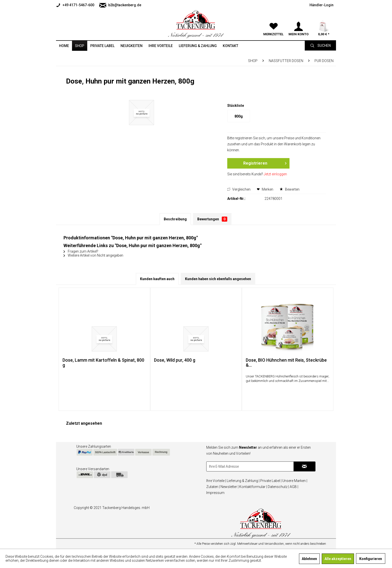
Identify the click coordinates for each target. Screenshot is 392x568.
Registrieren (265, 162)
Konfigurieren (371, 559)
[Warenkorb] (323, 20)
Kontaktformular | (253, 487)
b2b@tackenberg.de (120, 5)
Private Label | (271, 481)
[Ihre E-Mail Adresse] (250, 466)
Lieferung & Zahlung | (243, 481)
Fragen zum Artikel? (81, 251)
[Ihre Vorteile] (161, 46)
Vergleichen (239, 189)
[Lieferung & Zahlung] (198, 46)
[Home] (64, 46)
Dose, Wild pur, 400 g (175, 360)
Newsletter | (229, 487)
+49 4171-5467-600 (75, 5)
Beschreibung (175, 219)
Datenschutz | (278, 487)
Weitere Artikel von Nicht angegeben (93, 255)
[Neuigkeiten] (131, 46)
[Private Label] (102, 46)
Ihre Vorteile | (216, 481)
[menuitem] (76, 5)
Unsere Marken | (295, 481)
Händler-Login (321, 5)
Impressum (215, 493)
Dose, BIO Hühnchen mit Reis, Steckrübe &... (286, 363)
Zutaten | (213, 487)
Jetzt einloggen (275, 174)
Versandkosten (274, 544)
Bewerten (289, 189)
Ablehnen (309, 559)
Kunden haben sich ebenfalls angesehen (218, 279)
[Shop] (80, 46)
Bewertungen (212, 219)
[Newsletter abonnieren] (304, 466)
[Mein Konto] (298, 20)
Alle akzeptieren (338, 559)
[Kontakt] (230, 46)
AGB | (294, 487)
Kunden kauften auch (157, 279)
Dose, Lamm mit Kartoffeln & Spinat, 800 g (103, 363)
